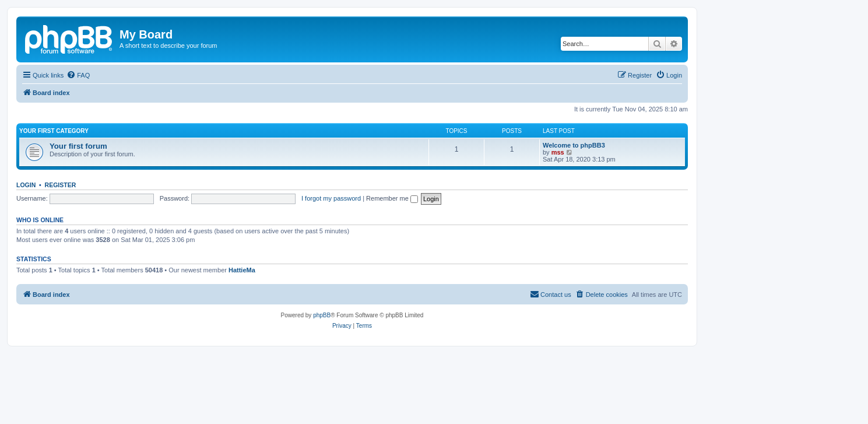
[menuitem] (78, 75)
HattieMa (242, 270)
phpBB (322, 315)
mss (558, 152)
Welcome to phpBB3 (574, 145)
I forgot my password (331, 198)
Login (26, 185)
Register (61, 185)
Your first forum (78, 146)
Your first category (54, 131)
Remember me (392, 198)
